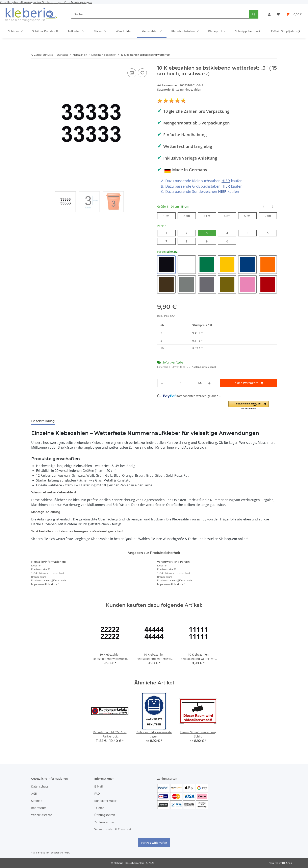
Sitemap (37, 801)
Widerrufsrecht (42, 815)
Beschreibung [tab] (43, 421)
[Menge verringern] (162, 383)
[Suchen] (160, 14)
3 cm (210, 216)
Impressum (39, 808)
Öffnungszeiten (105, 815)
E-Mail (99, 786)
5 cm (250, 216)
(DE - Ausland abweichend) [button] (201, 367)
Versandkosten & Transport (113, 829)
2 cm (190, 216)
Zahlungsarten (104, 822)
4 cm (230, 216)
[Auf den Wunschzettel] (142, 73)
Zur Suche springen (50, 2)
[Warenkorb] (294, 14)
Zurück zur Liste (44, 55)
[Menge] (181, 383)
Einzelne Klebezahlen (187, 89)
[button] (269, 14)
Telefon (99, 808)
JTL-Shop (287, 863)
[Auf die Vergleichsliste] (132, 73)
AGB (34, 793)
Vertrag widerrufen (154, 843)
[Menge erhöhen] (209, 383)
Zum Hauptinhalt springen (18, 2)
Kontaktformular (105, 801)
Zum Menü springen (78, 2)
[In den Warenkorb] (249, 383)
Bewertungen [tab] (73, 421)
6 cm (271, 216)
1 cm (169, 216)
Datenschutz (40, 786)
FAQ (97, 793)
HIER (226, 181)
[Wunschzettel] (278, 14)
